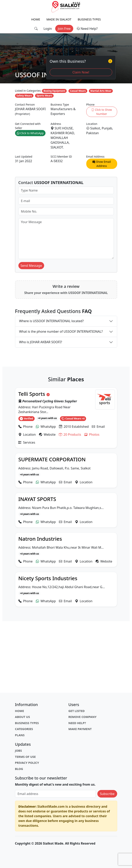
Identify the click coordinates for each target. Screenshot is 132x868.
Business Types (89, 19)
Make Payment (80, 729)
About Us (23, 717)
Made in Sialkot (59, 19)
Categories (24, 729)
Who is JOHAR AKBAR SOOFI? (41, 342)
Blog (19, 769)
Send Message (31, 266)
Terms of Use (25, 757)
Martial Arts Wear (101, 91)
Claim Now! (81, 72)
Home (36, 19)
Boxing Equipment (54, 91)
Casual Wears (78, 91)
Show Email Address (102, 164)
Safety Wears (24, 96)
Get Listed (77, 711)
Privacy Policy (27, 763)
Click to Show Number (102, 112)
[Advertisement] (66, 657)
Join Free (64, 29)
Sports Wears (44, 96)
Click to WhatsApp (30, 133)
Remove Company (83, 717)
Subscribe (107, 794)
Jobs (19, 750)
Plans (20, 735)
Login (48, 29)
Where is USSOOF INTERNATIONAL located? (51, 321)
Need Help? (87, 29)
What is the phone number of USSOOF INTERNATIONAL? (61, 331)
